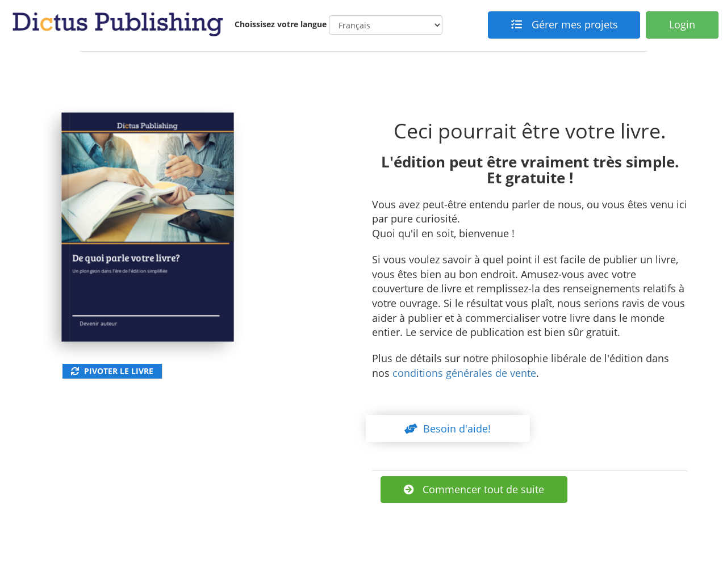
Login (682, 24)
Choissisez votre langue (281, 24)
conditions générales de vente (464, 373)
